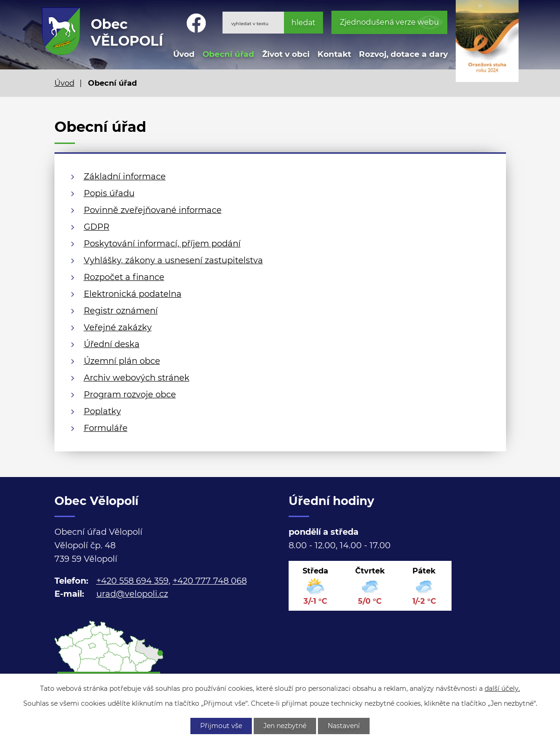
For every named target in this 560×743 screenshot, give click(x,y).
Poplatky (102, 411)
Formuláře (106, 428)
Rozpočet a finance (124, 277)
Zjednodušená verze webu (389, 22)
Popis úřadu (109, 193)
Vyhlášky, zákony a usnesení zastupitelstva (173, 260)
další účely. (502, 688)
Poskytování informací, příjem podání (162, 244)
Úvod (184, 54)
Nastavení (344, 726)
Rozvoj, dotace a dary (403, 54)
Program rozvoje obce (130, 395)
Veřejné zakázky (118, 327)
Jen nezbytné (285, 726)
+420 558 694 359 (132, 581)
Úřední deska (112, 344)
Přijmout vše (221, 726)
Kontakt (334, 54)
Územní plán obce (122, 361)
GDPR (97, 227)
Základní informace (125, 177)
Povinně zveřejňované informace (153, 210)
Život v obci (286, 54)
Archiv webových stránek (137, 378)
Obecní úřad (228, 54)
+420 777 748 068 (210, 581)
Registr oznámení (121, 311)
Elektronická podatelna (133, 294)
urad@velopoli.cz (132, 594)
